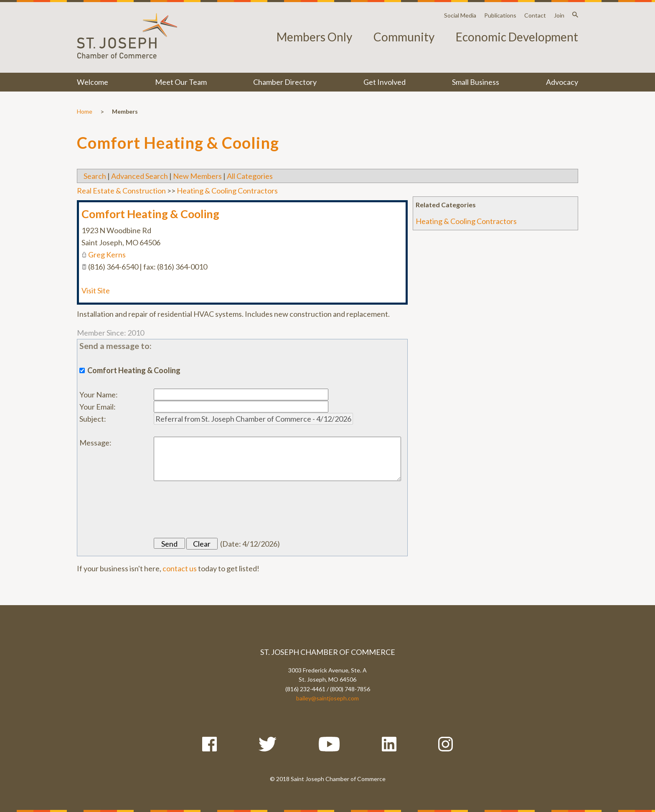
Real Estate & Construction (121, 191)
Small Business (476, 82)
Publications (500, 15)
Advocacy (562, 82)
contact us (180, 568)
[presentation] (217, 509)
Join (559, 15)
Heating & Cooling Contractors (466, 221)
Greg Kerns (107, 255)
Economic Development (517, 37)
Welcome (93, 82)
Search (95, 176)
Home (85, 111)
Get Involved (385, 82)
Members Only (314, 37)
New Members (197, 176)
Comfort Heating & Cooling (150, 214)
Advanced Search (140, 176)
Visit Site (96, 290)
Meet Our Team (181, 82)
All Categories (250, 176)
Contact (535, 15)
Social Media (460, 15)
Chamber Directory (285, 82)
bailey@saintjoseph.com (327, 698)
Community (404, 37)
